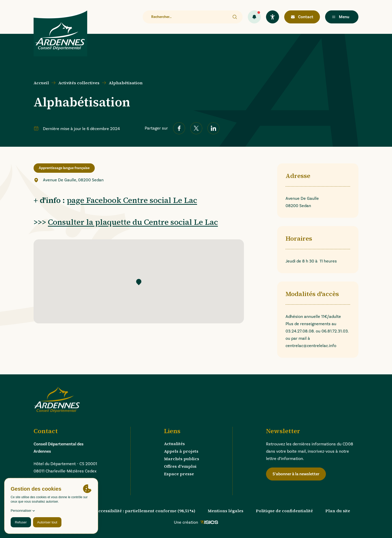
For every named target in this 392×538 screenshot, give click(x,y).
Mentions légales (226, 511)
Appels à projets (181, 451)
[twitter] (196, 128)
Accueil (41, 83)
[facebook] (179, 128)
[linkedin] (213, 128)
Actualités (174, 444)
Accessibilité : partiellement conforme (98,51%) (145, 511)
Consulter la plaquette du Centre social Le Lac (133, 222)
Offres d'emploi (180, 466)
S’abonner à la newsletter (296, 474)
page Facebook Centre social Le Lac (132, 200)
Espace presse (179, 474)
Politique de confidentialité (284, 511)
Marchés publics (182, 459)
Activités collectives (79, 83)
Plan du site (338, 511)
